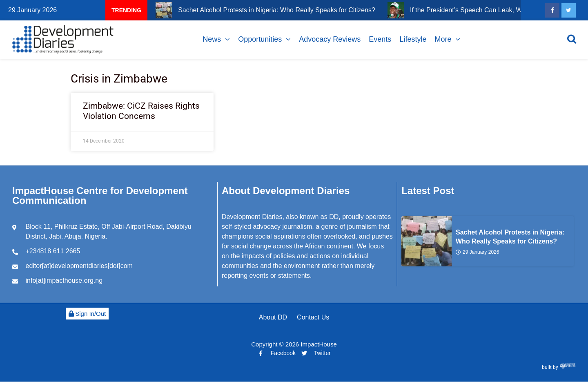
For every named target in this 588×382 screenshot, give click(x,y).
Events (380, 39)
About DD (273, 317)
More (443, 39)
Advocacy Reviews (330, 39)
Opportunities (260, 39)
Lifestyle (413, 39)
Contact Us (313, 317)
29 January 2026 (477, 252)
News (212, 39)
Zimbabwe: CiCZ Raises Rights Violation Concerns (141, 111)
